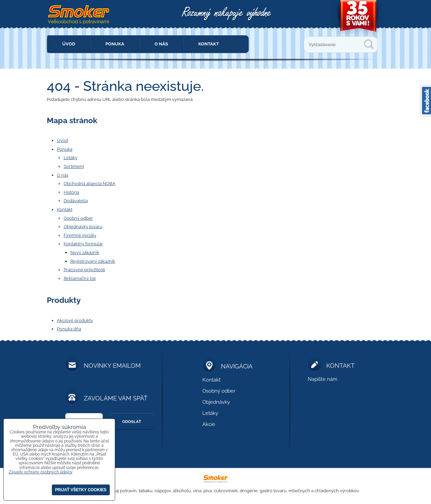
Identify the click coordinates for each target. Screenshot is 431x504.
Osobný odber (78, 218)
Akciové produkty (75, 320)
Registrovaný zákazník (93, 261)
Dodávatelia (76, 201)
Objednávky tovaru (83, 227)
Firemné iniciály (80, 235)
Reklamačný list (80, 278)
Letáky (71, 158)
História (71, 192)
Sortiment (74, 166)
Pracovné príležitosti (84, 270)
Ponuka (115, 44)
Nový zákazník (85, 253)
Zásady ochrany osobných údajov (41, 472)
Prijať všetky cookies (81, 490)
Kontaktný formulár (83, 244)
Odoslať (132, 422)
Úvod (69, 44)
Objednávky (216, 402)
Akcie (209, 424)
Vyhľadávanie (369, 44)
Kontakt (209, 44)
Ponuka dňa (69, 329)
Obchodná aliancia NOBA (90, 184)
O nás (161, 44)
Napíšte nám (323, 379)
